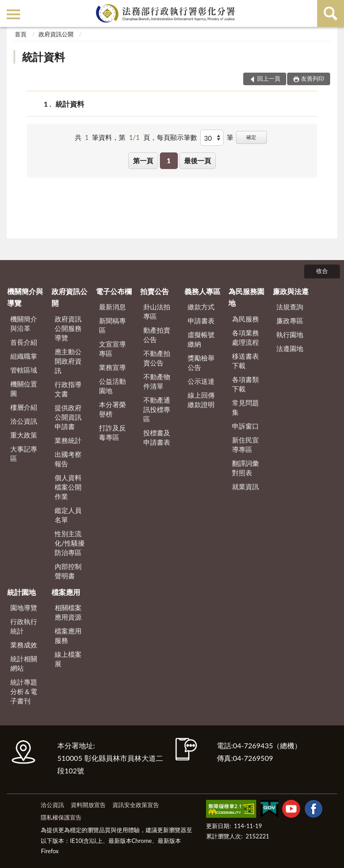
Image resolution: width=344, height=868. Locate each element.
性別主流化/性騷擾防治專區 (70, 543)
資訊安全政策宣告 (136, 805)
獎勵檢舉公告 (201, 362)
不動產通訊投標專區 (157, 409)
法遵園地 (290, 348)
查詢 (331, 13)
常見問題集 (245, 407)
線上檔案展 (68, 659)
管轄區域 (24, 370)
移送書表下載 (245, 361)
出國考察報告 (68, 459)
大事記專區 (24, 454)
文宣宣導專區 (112, 349)
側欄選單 (13, 14)
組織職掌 (24, 356)
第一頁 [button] (143, 161)
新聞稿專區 (112, 325)
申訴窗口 (245, 426)
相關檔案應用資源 (68, 612)
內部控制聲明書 (68, 571)
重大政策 (24, 435)
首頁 (21, 34)
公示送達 (201, 381)
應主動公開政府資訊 (68, 361)
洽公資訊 (24, 421)
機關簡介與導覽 (25, 297)
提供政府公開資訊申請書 (68, 417)
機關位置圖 (24, 388)
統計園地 (21, 592)
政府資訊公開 (56, 34)
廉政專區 (290, 321)
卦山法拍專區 (157, 311)
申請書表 (201, 321)
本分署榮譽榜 (112, 409)
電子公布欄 (114, 291)
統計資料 (43, 57)
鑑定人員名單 (68, 515)
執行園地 (290, 334)
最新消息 (112, 307)
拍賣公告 (155, 291)
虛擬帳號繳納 (201, 339)
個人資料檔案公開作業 (68, 487)
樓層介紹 (24, 407)
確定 (251, 137)
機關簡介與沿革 (24, 323)
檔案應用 (66, 592)
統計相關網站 (24, 663)
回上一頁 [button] (269, 78)
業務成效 (24, 645)
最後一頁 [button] (198, 161)
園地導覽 (24, 608)
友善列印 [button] (313, 78)
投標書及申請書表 (157, 437)
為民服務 (245, 319)
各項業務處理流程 (245, 337)
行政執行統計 (24, 626)
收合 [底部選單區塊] (322, 271)
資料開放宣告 (88, 805)
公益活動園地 (112, 386)
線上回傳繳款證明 (201, 400)
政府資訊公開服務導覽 (68, 328)
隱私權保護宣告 (61, 817)
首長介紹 (24, 342)
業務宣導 (112, 367)
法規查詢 (290, 307)
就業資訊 (245, 486)
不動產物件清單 (157, 381)
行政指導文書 (68, 389)
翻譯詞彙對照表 (245, 468)
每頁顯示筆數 (177, 137)
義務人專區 (202, 291)
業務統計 (68, 440)
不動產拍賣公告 (157, 358)
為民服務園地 (246, 297)
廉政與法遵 (291, 291)
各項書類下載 (245, 384)
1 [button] (169, 161)
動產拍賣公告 (157, 335)
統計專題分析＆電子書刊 (24, 691)
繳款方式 (201, 307)
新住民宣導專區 (245, 445)
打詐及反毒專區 (112, 432)
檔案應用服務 (68, 636)
